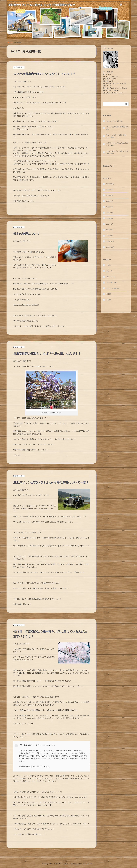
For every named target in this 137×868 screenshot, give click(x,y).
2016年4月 (110, 218)
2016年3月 (110, 224)
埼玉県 (109, 294)
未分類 (109, 300)
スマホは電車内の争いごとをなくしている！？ (44, 74)
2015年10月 (110, 247)
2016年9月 (110, 190)
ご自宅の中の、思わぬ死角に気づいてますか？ (117, 144)
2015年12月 (110, 241)
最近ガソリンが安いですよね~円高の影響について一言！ (51, 482)
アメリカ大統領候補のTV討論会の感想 (117, 128)
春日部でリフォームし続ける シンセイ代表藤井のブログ (43, 5)
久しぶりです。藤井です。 (115, 121)
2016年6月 (110, 207)
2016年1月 (110, 236)
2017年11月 (110, 184)
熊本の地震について (27, 234)
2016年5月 (110, 213)
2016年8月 (110, 195)
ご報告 (109, 265)
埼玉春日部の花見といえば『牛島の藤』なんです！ (47, 354)
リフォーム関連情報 (113, 288)
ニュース (109, 271)
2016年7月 (110, 201)
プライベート (111, 277)
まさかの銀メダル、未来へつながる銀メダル (117, 152)
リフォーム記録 (111, 282)
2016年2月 (110, 230)
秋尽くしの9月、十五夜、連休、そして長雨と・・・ (117, 136)
